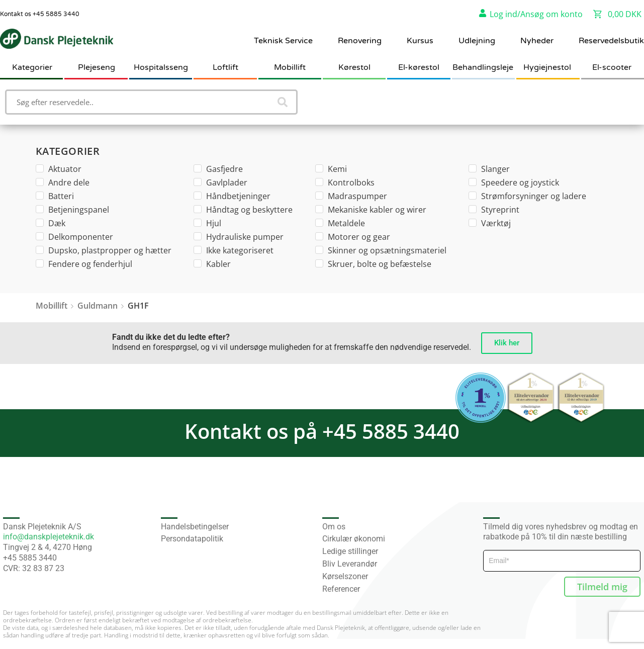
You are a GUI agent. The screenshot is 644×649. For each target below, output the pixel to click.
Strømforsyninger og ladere (527, 196)
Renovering (360, 41)
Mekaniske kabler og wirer (371, 210)
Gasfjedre (218, 169)
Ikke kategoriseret (234, 250)
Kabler (212, 264)
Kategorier (32, 67)
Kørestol (354, 67)
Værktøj (490, 223)
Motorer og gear (353, 237)
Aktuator (59, 169)
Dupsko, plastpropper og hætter (104, 250)
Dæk (51, 223)
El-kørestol (419, 67)
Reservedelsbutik (611, 41)
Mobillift (290, 67)
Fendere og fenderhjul (84, 264)
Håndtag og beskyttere (243, 210)
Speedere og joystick (514, 182)
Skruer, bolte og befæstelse (373, 264)
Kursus (420, 41)
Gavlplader (220, 182)
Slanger (489, 169)
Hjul (207, 223)
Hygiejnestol (547, 67)
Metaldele (340, 223)
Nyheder (537, 41)
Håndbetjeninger (232, 196)
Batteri (55, 196)
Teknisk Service (283, 41)
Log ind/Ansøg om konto (536, 14)
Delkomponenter (74, 237)
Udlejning (477, 41)
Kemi (331, 169)
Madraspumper (351, 196)
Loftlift (225, 67)
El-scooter (612, 67)
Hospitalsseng (161, 67)
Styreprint (494, 210)
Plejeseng (97, 67)
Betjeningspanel (72, 210)
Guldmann (98, 306)
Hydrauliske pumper (239, 237)
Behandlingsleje (483, 67)
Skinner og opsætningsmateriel (381, 250)
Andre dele (63, 182)
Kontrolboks (345, 182)
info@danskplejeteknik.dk (49, 537)
